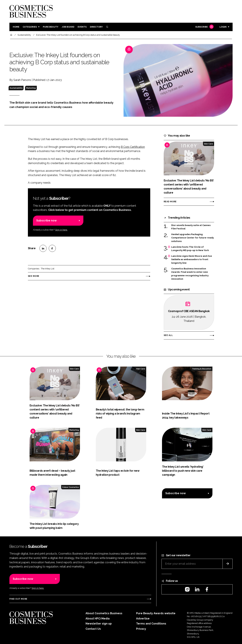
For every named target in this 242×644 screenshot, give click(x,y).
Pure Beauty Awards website (156, 613)
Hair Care (141, 369)
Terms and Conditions (151, 624)
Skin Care (208, 144)
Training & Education (202, 369)
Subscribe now (46, 221)
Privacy (141, 629)
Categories (30, 27)
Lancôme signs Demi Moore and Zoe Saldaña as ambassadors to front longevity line (192, 260)
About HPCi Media (98, 619)
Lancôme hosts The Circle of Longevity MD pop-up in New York (190, 249)
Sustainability (16, 88)
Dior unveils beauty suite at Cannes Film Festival (191, 227)
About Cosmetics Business (104, 613)
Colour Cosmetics (70, 487)
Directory (96, 27)
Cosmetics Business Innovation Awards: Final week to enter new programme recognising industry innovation (190, 274)
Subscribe (204, 27)
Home (16, 27)
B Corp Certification (133, 147)
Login (223, 27)
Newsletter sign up (99, 624)
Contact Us (93, 629)
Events (82, 27)
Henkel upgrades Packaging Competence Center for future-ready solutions (193, 238)
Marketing (31, 88)
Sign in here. (61, 230)
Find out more (18, 599)
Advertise (143, 619)
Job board (68, 27)
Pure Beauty (51, 27)
